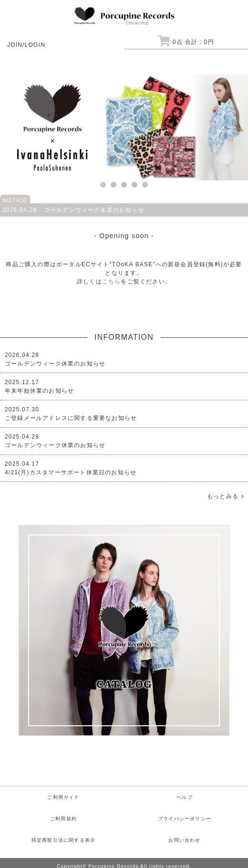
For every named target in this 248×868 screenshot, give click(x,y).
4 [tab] (134, 185)
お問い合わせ (184, 840)
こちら (112, 282)
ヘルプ (185, 797)
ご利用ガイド (63, 797)
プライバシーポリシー (185, 819)
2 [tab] (114, 185)
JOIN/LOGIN (26, 45)
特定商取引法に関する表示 (63, 840)
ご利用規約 (63, 819)
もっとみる (223, 496)
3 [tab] (124, 185)
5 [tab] (145, 185)
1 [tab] (103, 185)
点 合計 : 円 (186, 42)
